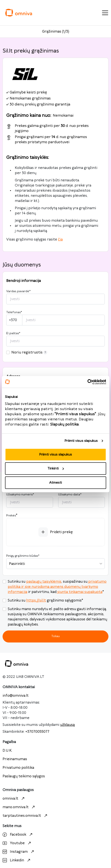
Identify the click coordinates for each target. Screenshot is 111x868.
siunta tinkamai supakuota (79, 592)
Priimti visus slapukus (81, 441)
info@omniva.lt (16, 696)
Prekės (11, 516)
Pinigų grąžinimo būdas (23, 556)
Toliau (55, 636)
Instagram (19, 852)
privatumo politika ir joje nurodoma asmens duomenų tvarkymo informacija (57, 587)
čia (60, 239)
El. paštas (13, 333)
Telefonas (14, 312)
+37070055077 (37, 732)
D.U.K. (7, 751)
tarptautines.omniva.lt (25, 816)
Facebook (18, 835)
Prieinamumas (15, 759)
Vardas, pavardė (18, 291)
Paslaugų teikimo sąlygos (24, 776)
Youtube (17, 843)
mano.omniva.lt (19, 807)
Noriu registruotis (29, 352)
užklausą (67, 725)
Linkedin (17, 860)
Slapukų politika (65, 424)
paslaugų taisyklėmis (44, 582)
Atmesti (55, 482)
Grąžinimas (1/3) (56, 32)
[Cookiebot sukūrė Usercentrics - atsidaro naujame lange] (87, 382)
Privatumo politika (18, 768)
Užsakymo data (70, 495)
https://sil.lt (36, 600)
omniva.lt (14, 799)
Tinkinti (56, 469)
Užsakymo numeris (20, 495)
